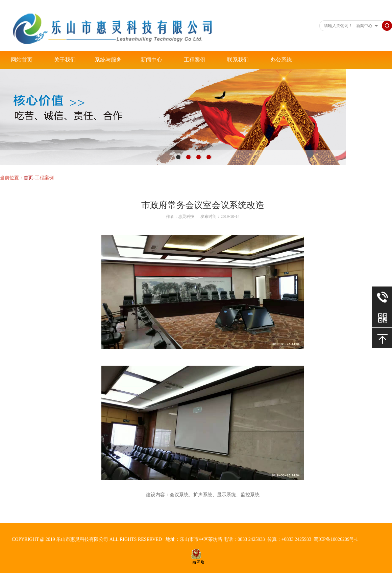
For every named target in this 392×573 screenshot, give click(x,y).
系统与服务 (108, 60)
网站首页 (22, 60)
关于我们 (65, 60)
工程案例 (195, 60)
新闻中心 (151, 60)
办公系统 (281, 60)
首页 (28, 178)
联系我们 (238, 60)
